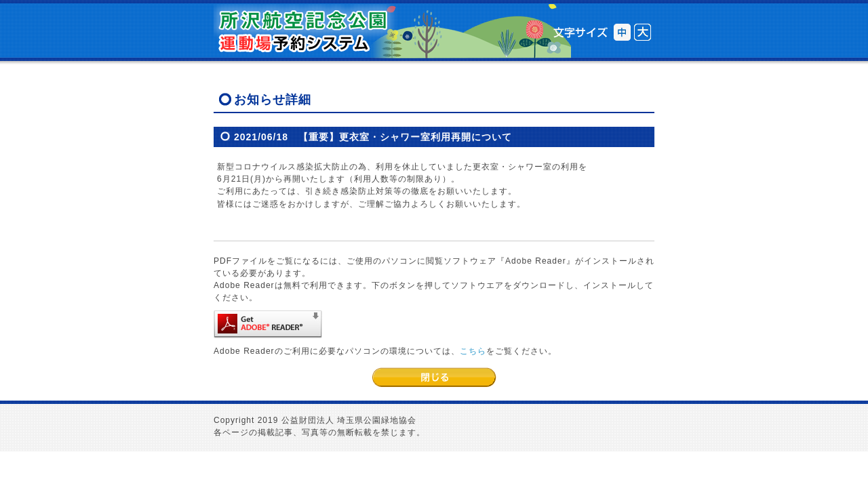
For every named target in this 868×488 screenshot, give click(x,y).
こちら (473, 351)
